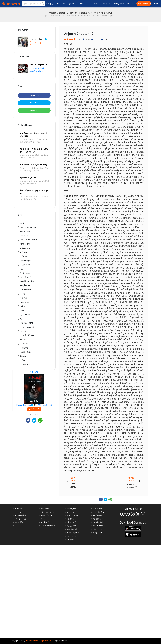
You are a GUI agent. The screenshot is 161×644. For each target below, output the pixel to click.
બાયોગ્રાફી (25, 302)
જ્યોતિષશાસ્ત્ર (26, 352)
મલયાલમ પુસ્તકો (73, 533)
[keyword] (33, 4)
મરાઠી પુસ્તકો (71, 519)
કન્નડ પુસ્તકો (71, 536)
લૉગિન (156, 4)
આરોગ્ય (23, 298)
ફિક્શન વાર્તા (25, 231)
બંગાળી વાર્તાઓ (98, 522)
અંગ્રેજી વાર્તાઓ (99, 519)
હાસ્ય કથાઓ (26, 248)
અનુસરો (38, 43)
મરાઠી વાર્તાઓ (98, 515)
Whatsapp (34, 110)
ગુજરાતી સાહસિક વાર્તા (37, 71)
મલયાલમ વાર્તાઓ (99, 526)
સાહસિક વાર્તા (26, 285)
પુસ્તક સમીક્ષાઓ (27, 327)
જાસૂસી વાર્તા (25, 277)
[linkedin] (143, 514)
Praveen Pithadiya (38, 39)
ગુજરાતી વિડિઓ (46, 515)
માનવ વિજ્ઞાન (26, 290)
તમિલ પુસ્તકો (72, 522)
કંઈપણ (23, 360)
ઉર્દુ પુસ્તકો (71, 539)
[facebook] (122, 514)
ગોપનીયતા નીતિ (20, 515)
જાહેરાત (107, 4)
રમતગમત (24, 344)
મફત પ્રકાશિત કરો (145, 4)
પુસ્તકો (73, 4)
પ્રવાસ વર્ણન (25, 261)
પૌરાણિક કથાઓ (27, 323)
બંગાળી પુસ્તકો (72, 529)
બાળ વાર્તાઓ (25, 244)
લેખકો (43, 519)
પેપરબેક (96, 4)
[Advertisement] (34, 442)
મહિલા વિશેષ (25, 265)
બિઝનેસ (24, 340)
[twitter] (133, 514)
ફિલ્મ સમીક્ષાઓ (27, 319)
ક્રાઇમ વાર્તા (25, 364)
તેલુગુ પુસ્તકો (71, 526)
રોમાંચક (23, 331)
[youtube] (138, 514)
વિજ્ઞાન (23, 356)
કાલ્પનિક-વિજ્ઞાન (27, 335)
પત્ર (22, 310)
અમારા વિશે (61, 4)
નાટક (22, 269)
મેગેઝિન (24, 252)
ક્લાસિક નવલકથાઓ (29, 240)
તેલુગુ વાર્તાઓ (98, 533)
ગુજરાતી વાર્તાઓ (99, 512)
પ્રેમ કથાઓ (25, 273)
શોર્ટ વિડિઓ (45, 522)
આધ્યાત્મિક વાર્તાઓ (28, 227)
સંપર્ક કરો (131, 4)
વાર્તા (22, 223)
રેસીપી (23, 306)
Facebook (34, 95)
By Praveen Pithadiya (37, 68)
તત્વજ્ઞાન (24, 294)
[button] (43, 4)
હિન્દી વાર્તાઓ (98, 509)
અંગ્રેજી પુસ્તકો (73, 509)
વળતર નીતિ (19, 522)
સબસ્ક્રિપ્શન (119, 4)
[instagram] (128, 514)
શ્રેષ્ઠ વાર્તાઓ (45, 509)
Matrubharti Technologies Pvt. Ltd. (39, 641)
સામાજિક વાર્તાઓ (27, 281)
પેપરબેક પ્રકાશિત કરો (48, 526)
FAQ (16, 526)
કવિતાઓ (24, 256)
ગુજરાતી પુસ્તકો (72, 515)
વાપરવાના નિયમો (21, 519)
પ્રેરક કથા (24, 236)
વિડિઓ (84, 4)
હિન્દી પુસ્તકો (72, 512)
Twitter (34, 103)
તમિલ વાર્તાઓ (98, 529)
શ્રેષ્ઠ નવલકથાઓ (47, 512)
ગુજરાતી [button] (50, 4)
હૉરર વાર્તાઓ (25, 315)
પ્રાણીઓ (24, 348)
